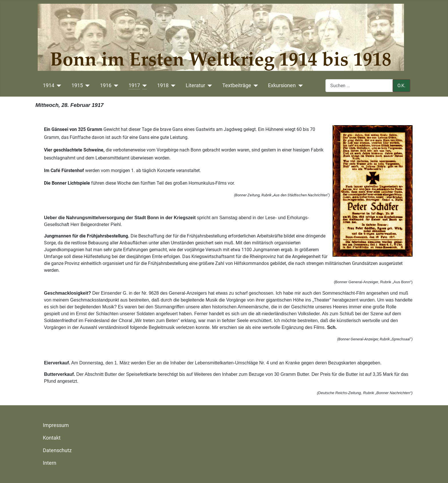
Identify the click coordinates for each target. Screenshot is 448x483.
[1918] (172, 85)
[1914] (58, 85)
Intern (50, 463)
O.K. (401, 86)
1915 (77, 85)
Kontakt (52, 438)
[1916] (115, 85)
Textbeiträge (237, 85)
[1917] (144, 85)
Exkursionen (282, 85)
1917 (134, 85)
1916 (106, 85)
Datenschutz (57, 450)
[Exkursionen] (299, 85)
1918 (163, 85)
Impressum (56, 425)
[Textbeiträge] (255, 85)
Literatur (195, 85)
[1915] (86, 85)
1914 (49, 85)
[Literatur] (209, 85)
